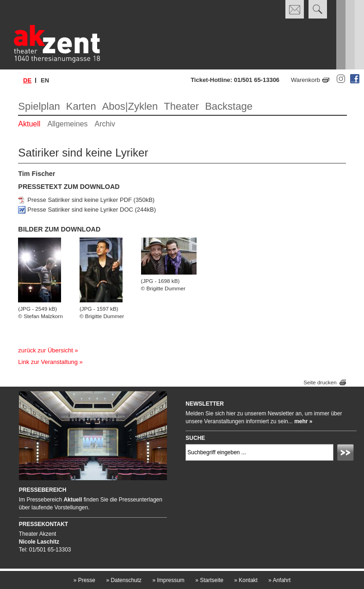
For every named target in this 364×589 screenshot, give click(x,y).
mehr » (303, 421)
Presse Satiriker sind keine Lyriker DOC (80, 210)
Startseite (209, 580)
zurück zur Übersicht (45, 350)
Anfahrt (279, 580)
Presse (84, 580)
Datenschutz (124, 580)
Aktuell (29, 124)
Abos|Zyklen (130, 106)
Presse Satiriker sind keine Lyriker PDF (80, 200)
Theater (181, 106)
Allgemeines (67, 124)
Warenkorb (305, 80)
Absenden (347, 454)
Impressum (168, 580)
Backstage (229, 106)
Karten (81, 106)
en (45, 80)
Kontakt (246, 580)
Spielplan (39, 106)
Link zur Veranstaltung (48, 362)
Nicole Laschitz (39, 542)
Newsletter (205, 404)
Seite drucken (320, 382)
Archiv (105, 124)
